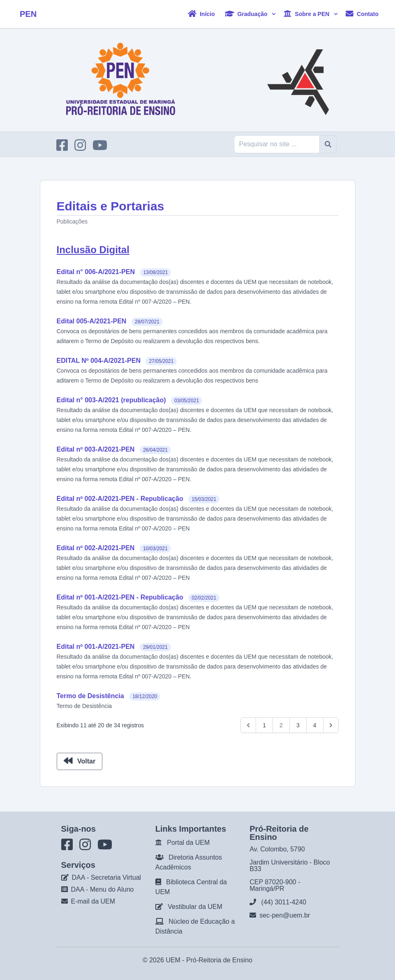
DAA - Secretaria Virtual (107, 877)
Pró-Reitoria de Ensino (219, 960)
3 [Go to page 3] (298, 725)
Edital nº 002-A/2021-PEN (96, 548)
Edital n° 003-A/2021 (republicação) (111, 400)
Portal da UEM (188, 843)
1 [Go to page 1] (264, 725)
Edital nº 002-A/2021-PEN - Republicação (120, 499)
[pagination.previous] (248, 725)
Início (201, 14)
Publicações (72, 221)
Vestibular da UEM (195, 907)
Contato (362, 14)
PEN (28, 14)
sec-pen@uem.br (285, 915)
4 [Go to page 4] (315, 725)
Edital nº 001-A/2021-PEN (96, 647)
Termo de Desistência (90, 696)
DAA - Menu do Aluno (103, 889)
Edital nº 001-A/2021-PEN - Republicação (120, 597)
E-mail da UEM (93, 901)
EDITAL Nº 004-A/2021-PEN (99, 361)
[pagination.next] (331, 725)
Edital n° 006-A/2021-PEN (96, 272)
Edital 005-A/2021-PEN (92, 321)
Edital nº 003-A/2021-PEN (96, 449)
